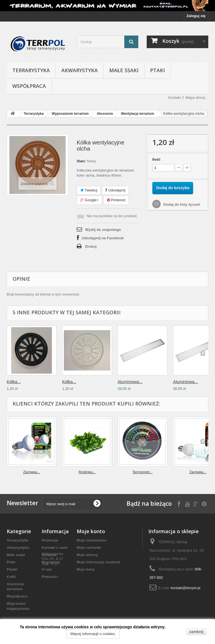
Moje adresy (87, 555)
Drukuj (91, 246)
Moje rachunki (89, 548)
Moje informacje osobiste (99, 562)
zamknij (196, 632)
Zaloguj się (196, 16)
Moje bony (86, 569)
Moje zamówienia (92, 540)
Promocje (50, 540)
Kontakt (174, 98)
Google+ (89, 200)
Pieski (12, 569)
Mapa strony (195, 98)
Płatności (50, 577)
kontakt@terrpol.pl (186, 588)
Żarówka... (32, 472)
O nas (47, 569)
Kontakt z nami (55, 548)
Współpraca (29, 86)
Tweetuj (89, 190)
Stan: (81, 161)
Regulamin (51, 562)
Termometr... (142, 472)
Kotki (11, 577)
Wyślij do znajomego (103, 230)
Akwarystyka (80, 70)
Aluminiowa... (130, 382)
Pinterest (116, 200)
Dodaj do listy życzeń (181, 204)
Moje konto (91, 531)
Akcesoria (105, 114)
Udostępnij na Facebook (103, 238)
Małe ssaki (124, 70)
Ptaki (157, 70)
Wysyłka (49, 555)
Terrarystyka (31, 70)
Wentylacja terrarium (138, 114)
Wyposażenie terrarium (70, 114)
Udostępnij (115, 190)
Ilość (156, 159)
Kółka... (14, 382)
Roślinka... (87, 472)
